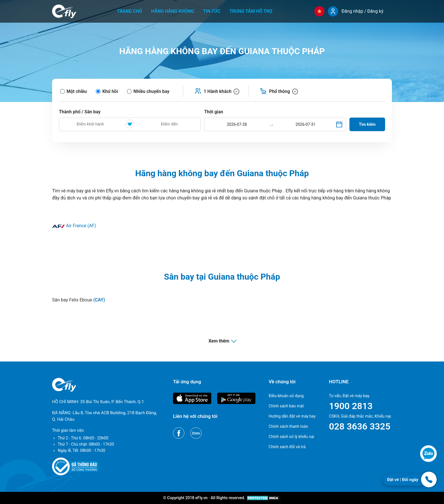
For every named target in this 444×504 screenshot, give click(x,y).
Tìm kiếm (367, 124)
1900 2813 (351, 406)
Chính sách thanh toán (288, 426)
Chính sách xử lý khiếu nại (292, 437)
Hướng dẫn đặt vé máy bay (292, 416)
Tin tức (212, 11)
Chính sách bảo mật (286, 406)
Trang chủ (130, 11)
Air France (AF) (74, 226)
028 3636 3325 (360, 426)
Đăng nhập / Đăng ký (362, 11)
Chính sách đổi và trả (287, 447)
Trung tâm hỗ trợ (251, 11)
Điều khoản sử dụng (286, 396)
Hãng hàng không (173, 11)
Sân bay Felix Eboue (79, 300)
